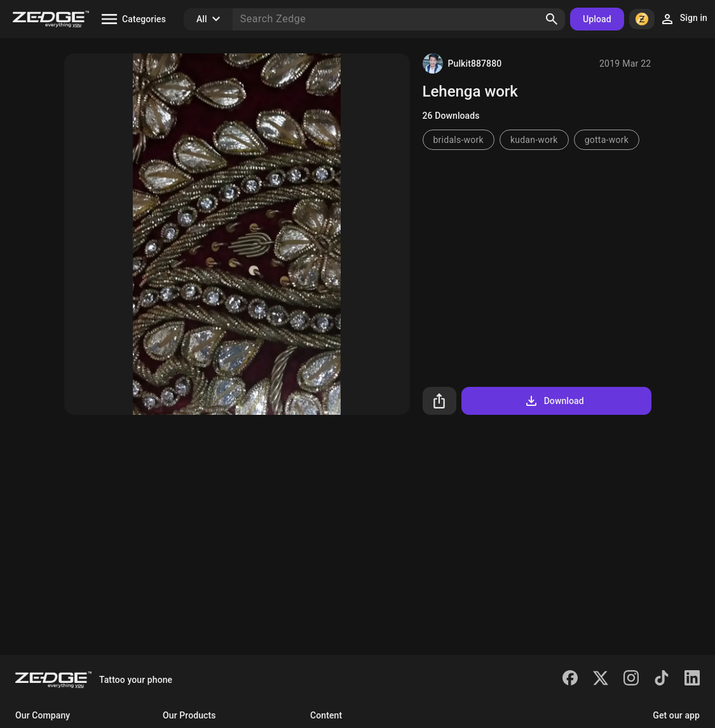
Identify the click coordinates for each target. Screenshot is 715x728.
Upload (597, 19)
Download (554, 401)
